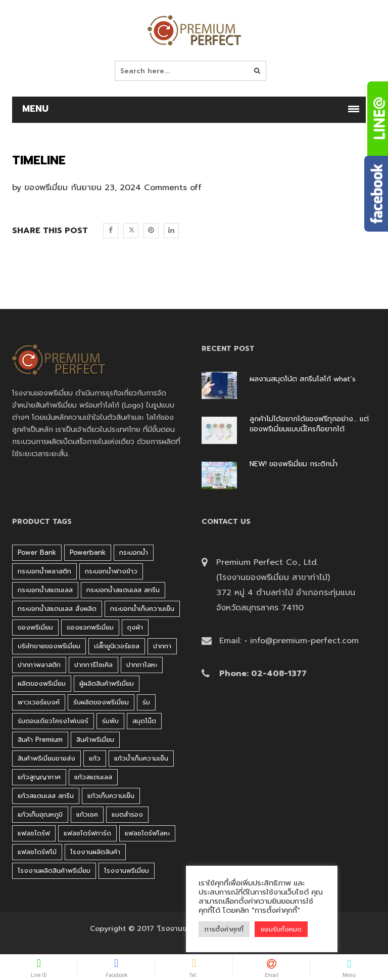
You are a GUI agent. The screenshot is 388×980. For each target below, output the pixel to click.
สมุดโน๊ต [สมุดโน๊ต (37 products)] (144, 721)
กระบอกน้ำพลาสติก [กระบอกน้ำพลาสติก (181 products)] (44, 571)
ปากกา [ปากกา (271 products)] (162, 646)
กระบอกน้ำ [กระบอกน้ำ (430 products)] (134, 552)
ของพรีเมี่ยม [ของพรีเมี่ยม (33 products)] (35, 627)
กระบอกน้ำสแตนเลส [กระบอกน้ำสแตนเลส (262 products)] (45, 590)
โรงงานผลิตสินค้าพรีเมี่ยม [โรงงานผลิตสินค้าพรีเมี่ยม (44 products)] (54, 871)
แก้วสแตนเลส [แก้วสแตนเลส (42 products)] (93, 777)
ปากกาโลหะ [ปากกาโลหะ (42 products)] (142, 665)
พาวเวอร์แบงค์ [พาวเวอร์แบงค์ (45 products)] (39, 702)
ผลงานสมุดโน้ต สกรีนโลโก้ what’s (303, 379)
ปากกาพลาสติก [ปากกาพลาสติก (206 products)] (39, 665)
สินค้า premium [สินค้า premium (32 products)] (40, 740)
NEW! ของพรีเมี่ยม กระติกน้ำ (294, 464)
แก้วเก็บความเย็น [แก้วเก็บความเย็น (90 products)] (111, 796)
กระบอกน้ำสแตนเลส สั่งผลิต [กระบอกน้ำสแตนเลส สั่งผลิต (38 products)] (57, 609)
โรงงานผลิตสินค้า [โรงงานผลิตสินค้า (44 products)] (95, 852)
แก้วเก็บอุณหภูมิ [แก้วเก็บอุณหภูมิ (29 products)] (40, 814)
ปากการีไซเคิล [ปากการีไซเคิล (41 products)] (93, 665)
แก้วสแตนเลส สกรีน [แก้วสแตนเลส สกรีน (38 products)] (46, 796)
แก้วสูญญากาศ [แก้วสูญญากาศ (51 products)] (39, 777)
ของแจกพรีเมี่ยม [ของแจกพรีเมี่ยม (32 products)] (90, 627)
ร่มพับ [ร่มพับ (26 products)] (110, 721)
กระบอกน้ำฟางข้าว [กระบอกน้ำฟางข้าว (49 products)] (111, 571)
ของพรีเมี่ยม (46, 188)
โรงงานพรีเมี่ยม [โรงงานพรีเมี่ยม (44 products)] (127, 871)
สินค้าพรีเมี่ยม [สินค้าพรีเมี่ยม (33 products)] (95, 740)
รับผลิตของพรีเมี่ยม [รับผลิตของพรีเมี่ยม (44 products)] (101, 702)
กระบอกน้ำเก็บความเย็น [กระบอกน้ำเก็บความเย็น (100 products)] (142, 609)
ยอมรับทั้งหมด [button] (281, 929)
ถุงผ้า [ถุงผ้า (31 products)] (135, 627)
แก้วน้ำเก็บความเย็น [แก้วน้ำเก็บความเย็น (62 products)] (141, 758)
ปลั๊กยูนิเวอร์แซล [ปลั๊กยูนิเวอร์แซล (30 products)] (117, 646)
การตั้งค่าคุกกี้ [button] (224, 929)
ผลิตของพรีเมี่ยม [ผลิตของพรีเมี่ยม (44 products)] (42, 683)
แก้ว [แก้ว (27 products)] (95, 758)
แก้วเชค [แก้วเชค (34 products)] (87, 814)
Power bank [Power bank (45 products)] (37, 552)
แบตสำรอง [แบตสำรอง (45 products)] (127, 814)
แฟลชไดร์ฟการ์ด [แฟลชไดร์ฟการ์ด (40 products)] (87, 833)
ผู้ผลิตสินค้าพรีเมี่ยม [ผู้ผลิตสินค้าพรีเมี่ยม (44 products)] (107, 683)
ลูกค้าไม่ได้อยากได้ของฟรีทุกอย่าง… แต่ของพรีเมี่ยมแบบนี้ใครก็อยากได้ (309, 424)
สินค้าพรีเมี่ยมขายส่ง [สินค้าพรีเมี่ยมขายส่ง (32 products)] (46, 758)
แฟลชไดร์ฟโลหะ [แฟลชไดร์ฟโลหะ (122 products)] (147, 833)
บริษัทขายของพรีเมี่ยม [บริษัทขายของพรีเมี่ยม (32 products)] (49, 646)
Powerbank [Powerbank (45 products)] (88, 552)
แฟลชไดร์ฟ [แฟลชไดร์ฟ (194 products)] (34, 833)
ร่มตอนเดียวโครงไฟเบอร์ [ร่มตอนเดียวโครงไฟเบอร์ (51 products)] (53, 721)
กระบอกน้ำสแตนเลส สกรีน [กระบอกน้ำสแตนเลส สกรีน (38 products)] (123, 590)
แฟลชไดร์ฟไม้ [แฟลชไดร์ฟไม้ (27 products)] (37, 852)
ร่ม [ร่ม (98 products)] (146, 702)
